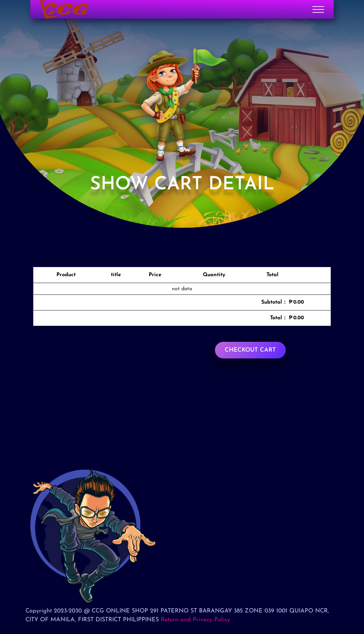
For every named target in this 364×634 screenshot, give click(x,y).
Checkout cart (250, 350)
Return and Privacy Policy (195, 620)
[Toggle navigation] (318, 9)
